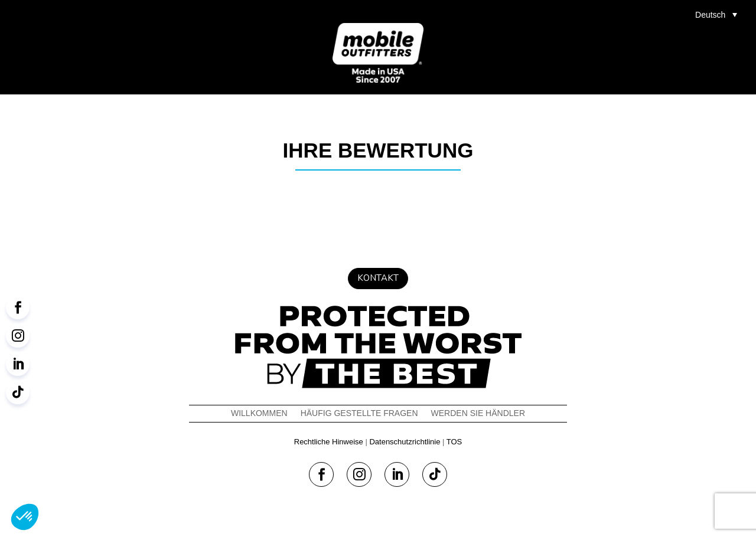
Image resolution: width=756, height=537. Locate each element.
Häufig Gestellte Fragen (359, 413)
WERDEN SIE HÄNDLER (478, 413)
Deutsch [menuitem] (710, 15)
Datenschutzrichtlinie (405, 442)
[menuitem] (719, 14)
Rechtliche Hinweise (329, 442)
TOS (454, 442)
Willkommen (259, 413)
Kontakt (378, 278)
